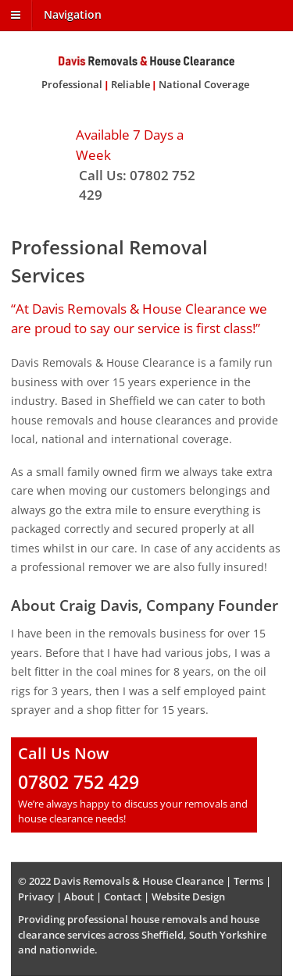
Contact (123, 897)
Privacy (36, 897)
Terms (248, 881)
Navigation (73, 14)
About (79, 897)
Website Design (188, 897)
